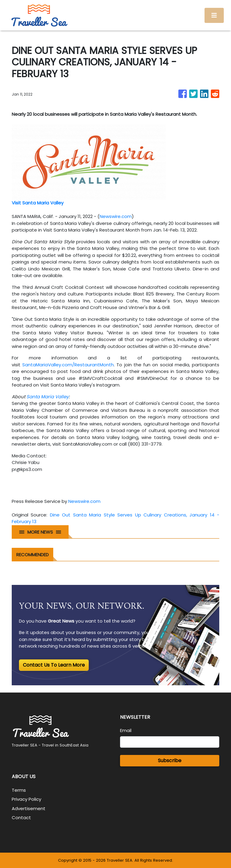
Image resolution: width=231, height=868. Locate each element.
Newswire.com (116, 216)
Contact (21, 817)
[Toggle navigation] (214, 15)
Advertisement (29, 808)
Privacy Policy (26, 799)
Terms (19, 790)
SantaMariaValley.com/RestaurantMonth (68, 365)
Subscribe (170, 761)
